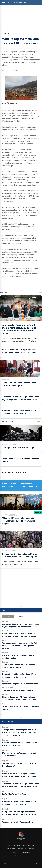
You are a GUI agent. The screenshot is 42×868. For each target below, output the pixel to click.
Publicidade (11, 849)
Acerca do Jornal (14, 845)
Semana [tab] (21, 616)
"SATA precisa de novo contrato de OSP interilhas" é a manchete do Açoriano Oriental (20, 646)
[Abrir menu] (3, 2)
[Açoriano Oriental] (21, 840)
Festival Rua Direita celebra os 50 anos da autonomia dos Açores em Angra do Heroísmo (20, 557)
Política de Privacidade (16, 856)
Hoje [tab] (8, 616)
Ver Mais (39, 293)
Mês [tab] (34, 616)
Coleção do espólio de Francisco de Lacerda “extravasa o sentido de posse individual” (19, 486)
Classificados (21, 849)
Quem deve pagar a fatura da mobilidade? (21, 684)
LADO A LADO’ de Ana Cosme (15, 472)
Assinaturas (30, 856)
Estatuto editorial (28, 845)
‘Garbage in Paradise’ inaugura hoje (18, 448)
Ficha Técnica (15, 852)
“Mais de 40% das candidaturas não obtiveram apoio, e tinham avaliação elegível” (19, 521)
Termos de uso (27, 852)
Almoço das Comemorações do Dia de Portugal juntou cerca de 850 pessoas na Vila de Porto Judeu (20, 732)
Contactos (32, 849)
